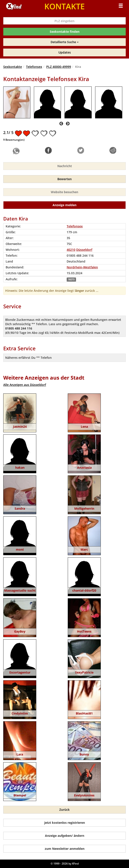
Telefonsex (34, 67)
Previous (61, 124)
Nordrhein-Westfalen (82, 267)
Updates (65, 52)
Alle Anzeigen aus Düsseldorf (25, 385)
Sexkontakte (13, 67)
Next (68, 124)
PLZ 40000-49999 (59, 67)
